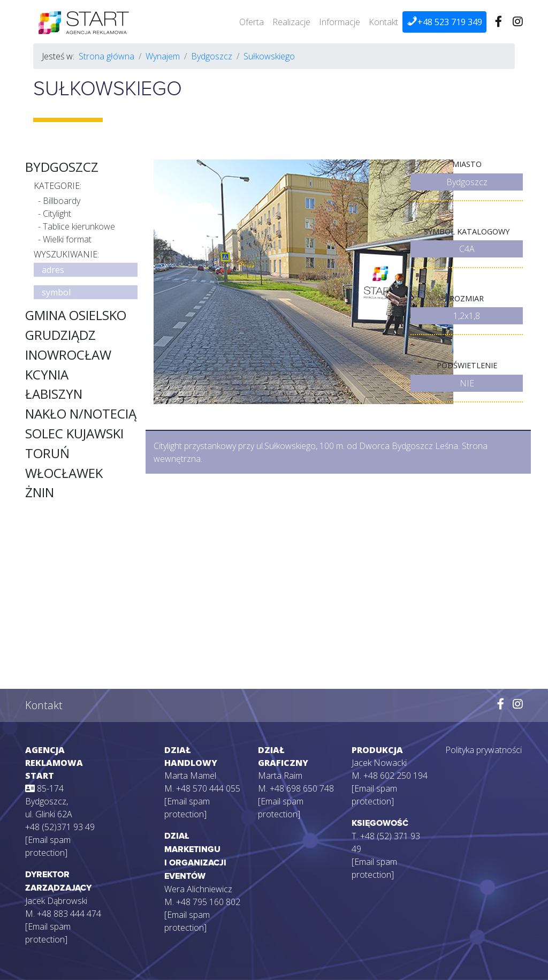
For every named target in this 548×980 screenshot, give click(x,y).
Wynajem (163, 56)
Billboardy (62, 201)
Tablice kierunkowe (79, 226)
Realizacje (291, 22)
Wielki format (67, 239)
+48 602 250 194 (395, 776)
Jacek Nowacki (379, 763)
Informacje (340, 22)
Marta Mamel (190, 776)
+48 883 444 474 (69, 914)
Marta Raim (280, 776)
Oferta (252, 22)
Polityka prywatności (484, 750)
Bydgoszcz (212, 56)
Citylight (57, 214)
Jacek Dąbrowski (56, 901)
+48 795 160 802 (208, 902)
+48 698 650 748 (302, 788)
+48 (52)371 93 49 (60, 827)
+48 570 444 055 (208, 788)
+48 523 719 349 (444, 22)
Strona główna (106, 56)
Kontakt (383, 22)
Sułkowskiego (269, 56)
